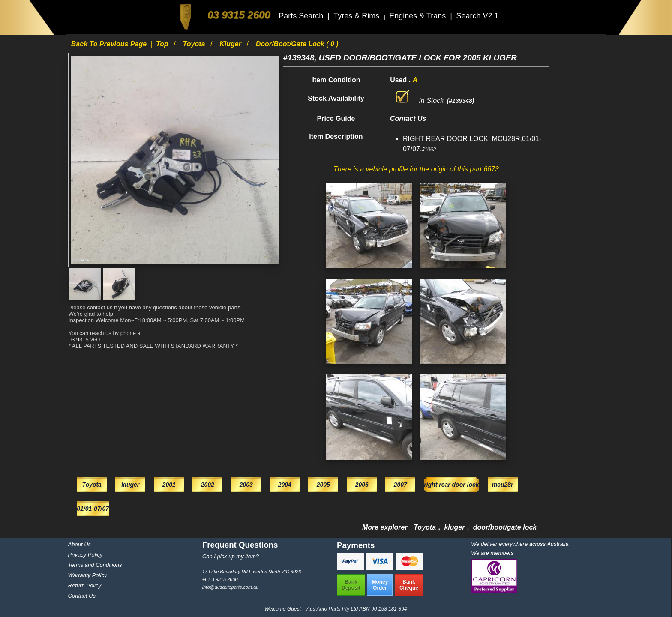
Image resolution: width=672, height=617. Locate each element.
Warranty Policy (88, 575)
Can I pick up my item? (231, 556)
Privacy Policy (85, 555)
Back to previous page (110, 44)
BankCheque (409, 585)
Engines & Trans (418, 16)
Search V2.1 (477, 16)
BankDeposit (351, 585)
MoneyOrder (380, 585)
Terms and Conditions (95, 565)
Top (163, 44)
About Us (79, 544)
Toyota (195, 44)
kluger (231, 44)
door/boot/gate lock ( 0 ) (297, 44)
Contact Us (82, 596)
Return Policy (85, 586)
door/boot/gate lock (505, 527)
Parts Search (302, 16)
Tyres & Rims (357, 16)
